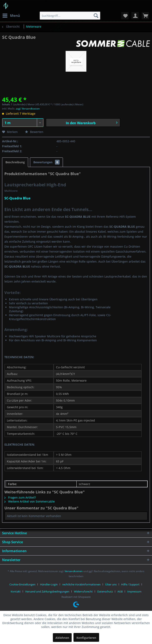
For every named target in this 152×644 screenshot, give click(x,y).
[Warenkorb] (145, 16)
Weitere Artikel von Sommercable (30, 501)
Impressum (134, 591)
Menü (11, 15)
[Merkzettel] (125, 16)
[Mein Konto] (135, 16)
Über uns (111, 584)
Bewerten (34, 132)
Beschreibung (15, 162)
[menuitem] (11, 16)
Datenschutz (105, 591)
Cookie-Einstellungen (22, 584)
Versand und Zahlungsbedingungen (47, 591)
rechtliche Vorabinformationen (81, 584)
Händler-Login (49, 584)
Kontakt (16, 591)
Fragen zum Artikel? (20, 497)
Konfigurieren (86, 638)
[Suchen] (96, 16)
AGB (120, 591)
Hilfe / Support (130, 584)
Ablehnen (62, 638)
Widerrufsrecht (83, 591)
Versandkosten (74, 571)
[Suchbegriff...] (70, 16)
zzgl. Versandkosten (28, 109)
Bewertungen (46, 162)
